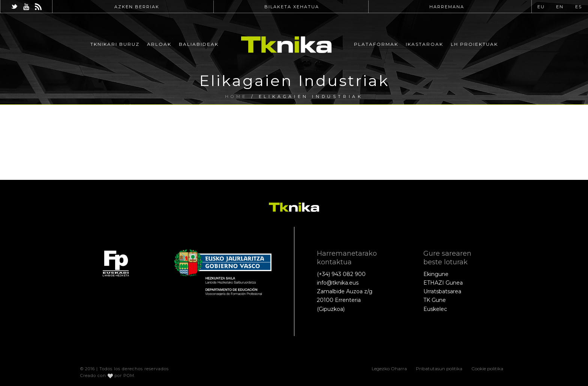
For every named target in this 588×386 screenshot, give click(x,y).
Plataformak (376, 44)
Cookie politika (487, 369)
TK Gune (435, 300)
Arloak (159, 44)
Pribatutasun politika (439, 369)
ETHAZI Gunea (443, 283)
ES (579, 7)
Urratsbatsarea (442, 291)
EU (541, 7)
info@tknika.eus (338, 283)
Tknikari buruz (115, 44)
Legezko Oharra (389, 369)
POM (129, 375)
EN (560, 7)
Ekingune (436, 274)
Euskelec (435, 309)
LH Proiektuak (474, 44)
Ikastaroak (424, 44)
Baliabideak (199, 44)
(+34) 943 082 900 (341, 274)
